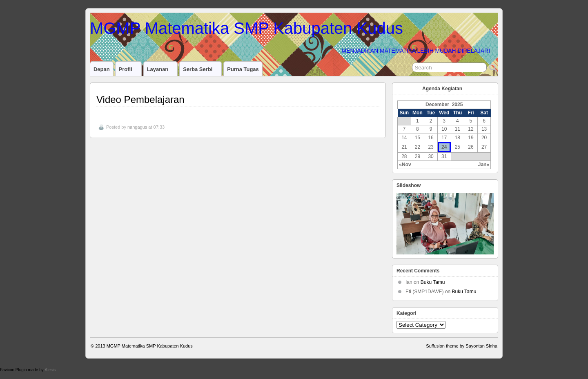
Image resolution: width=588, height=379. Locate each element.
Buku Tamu (433, 282)
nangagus (137, 127)
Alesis (50, 370)
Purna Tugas (243, 69)
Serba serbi (201, 71)
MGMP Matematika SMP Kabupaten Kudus (246, 28)
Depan (102, 69)
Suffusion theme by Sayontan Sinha (462, 346)
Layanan (161, 71)
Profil (129, 71)
